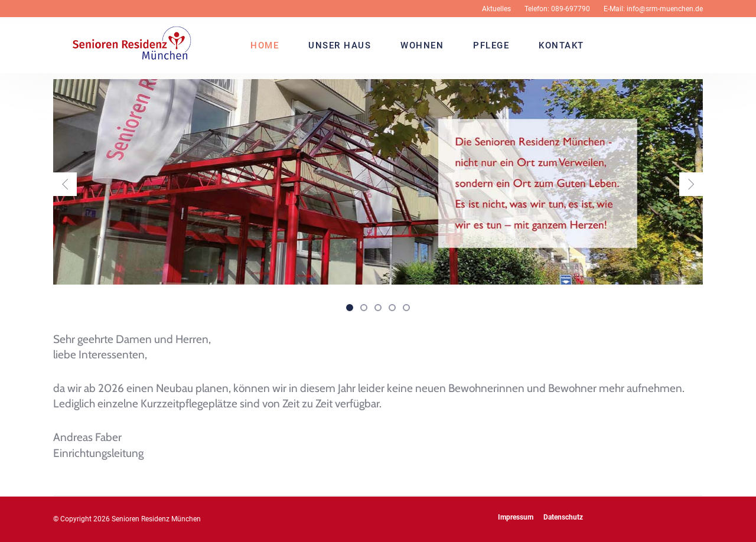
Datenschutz (563, 517)
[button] (350, 307)
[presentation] (65, 184)
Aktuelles (496, 9)
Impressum (516, 517)
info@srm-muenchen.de (665, 9)
